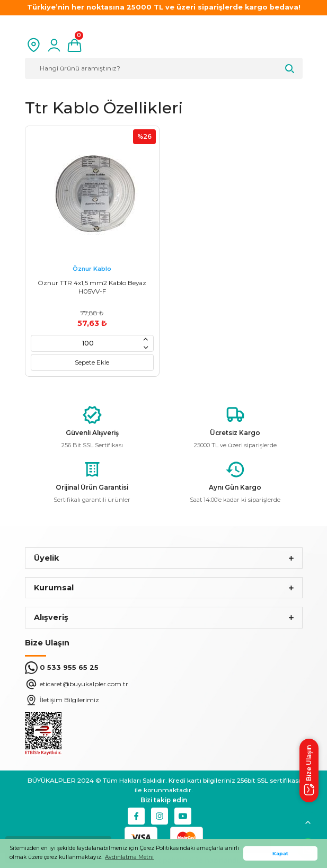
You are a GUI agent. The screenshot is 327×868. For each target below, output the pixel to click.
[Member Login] (54, 45)
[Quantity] (88, 343)
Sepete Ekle (92, 362)
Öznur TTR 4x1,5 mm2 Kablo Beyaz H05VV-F (92, 287)
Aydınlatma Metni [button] (129, 857)
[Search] (164, 68)
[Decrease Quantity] (146, 348)
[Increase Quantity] (146, 339)
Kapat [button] (280, 853)
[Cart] (74, 45)
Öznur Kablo (92, 269)
